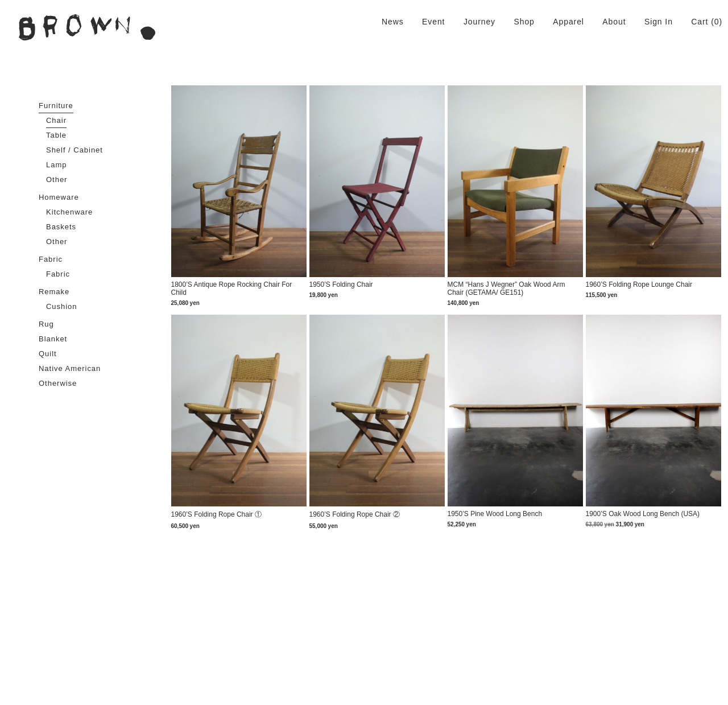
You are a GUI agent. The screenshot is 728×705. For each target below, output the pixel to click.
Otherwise (58, 383)
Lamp (56, 165)
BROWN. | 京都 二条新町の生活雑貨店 (87, 27)
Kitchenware (69, 212)
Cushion (62, 306)
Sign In (659, 22)
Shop (524, 22)
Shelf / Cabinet (75, 150)
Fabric (51, 259)
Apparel (568, 22)
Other (57, 180)
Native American (70, 368)
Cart (700, 22)
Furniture (56, 106)
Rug (46, 324)
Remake (54, 292)
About (614, 22)
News (393, 22)
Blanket (53, 339)
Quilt (48, 354)
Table (56, 135)
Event (433, 22)
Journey (479, 22)
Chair (56, 120)
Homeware (59, 197)
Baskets (61, 227)
